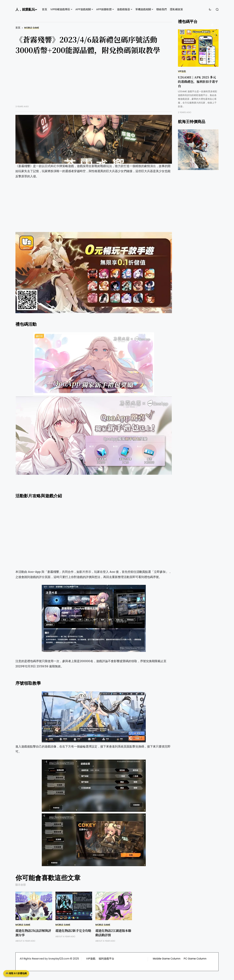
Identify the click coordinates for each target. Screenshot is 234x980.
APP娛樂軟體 (104, 9)
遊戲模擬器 (123, 9)
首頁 (45, 9)
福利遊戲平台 (106, 959)
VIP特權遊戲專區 (60, 9)
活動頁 (141, 572)
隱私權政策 (176, 9)
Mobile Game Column (167, 959)
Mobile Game (32, 28)
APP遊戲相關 (83, 9)
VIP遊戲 (182, 71)
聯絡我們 (162, 9)
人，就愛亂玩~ (26, 9)
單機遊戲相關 (143, 9)
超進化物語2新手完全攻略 (73, 930)
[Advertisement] (94, 82)
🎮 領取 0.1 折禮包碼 (16, 973)
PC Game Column (195, 959)
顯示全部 (21, 885)
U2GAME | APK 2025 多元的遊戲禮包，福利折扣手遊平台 (198, 81)
